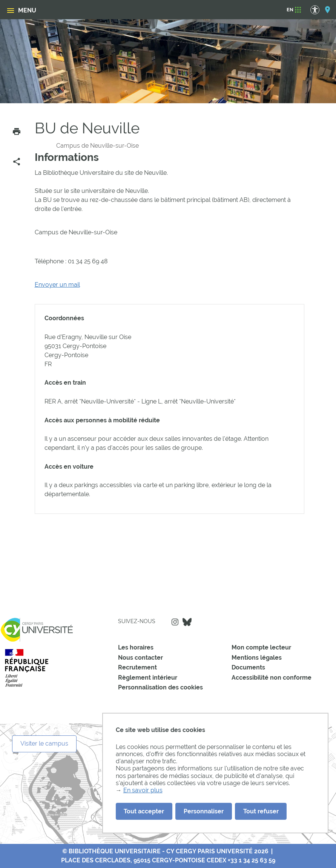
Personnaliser (204, 811)
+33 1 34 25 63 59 (252, 860)
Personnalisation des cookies (160, 687)
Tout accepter (144, 811)
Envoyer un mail (57, 285)
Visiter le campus (44, 743)
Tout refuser (261, 811)
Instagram (175, 622)
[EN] (290, 10)
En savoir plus (143, 790)
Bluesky (187, 622)
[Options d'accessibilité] (318, 10)
